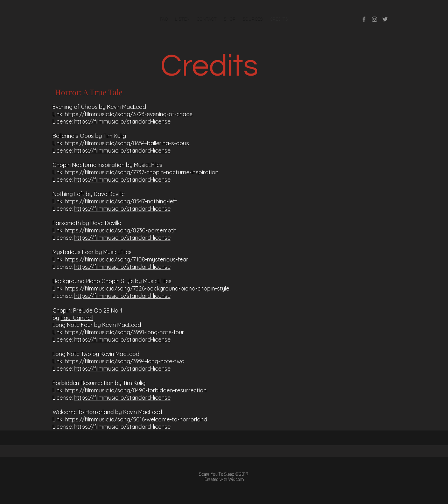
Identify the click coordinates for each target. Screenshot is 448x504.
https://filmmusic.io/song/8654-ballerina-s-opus (127, 143)
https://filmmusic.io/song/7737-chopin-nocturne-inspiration (142, 172)
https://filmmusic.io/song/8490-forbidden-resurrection (136, 390)
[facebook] (364, 19)
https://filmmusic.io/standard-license (122, 121)
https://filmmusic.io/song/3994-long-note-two (125, 361)
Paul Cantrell (77, 318)
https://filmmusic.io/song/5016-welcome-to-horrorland (136, 419)
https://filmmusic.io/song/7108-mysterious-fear (127, 259)
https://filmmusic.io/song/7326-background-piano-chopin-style (147, 288)
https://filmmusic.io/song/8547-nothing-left (121, 201)
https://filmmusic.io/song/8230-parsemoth (121, 230)
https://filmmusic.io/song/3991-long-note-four (124, 332)
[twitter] (385, 19)
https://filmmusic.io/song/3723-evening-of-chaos (129, 114)
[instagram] (374, 19)
